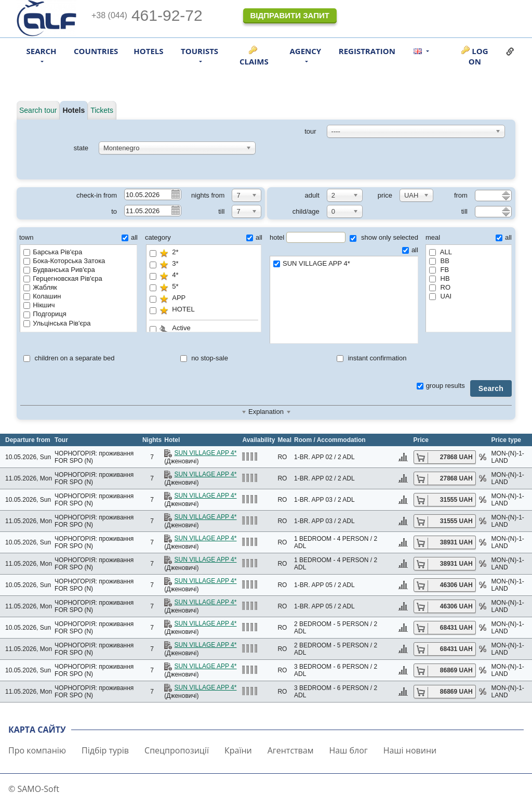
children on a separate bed (69, 358)
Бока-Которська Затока (64, 261)
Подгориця (45, 314)
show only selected (384, 237)
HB (440, 278)
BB (439, 261)
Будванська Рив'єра (59, 270)
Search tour (38, 110)
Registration (367, 51)
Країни (238, 750)
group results (441, 386)
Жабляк (40, 287)
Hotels (148, 51)
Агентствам (291, 750)
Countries (96, 51)
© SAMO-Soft (34, 789)
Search (491, 388)
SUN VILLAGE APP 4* (344, 264)
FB (439, 270)
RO (440, 287)
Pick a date (175, 194)
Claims (254, 61)
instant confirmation (371, 358)
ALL (441, 252)
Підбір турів (105, 750)
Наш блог (348, 750)
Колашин (42, 296)
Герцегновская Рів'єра (63, 278)
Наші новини (410, 750)
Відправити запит (289, 15)
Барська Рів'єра (53, 252)
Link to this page (510, 51)
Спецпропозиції (177, 750)
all (130, 237)
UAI (440, 296)
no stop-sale (204, 358)
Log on (478, 56)
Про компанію (37, 750)
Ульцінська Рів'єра (57, 323)
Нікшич (39, 305)
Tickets (102, 110)
